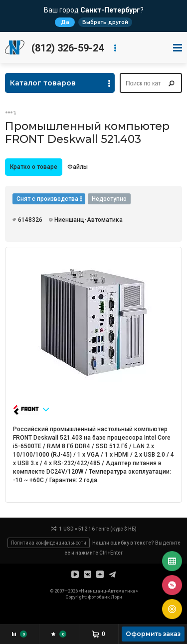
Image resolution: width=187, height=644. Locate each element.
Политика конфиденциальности (49, 543)
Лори (116, 597)
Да (65, 22)
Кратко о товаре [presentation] (34, 167)
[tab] (34, 167)
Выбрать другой (105, 22)
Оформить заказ (153, 634)
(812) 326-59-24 (68, 48)
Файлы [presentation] (78, 167)
